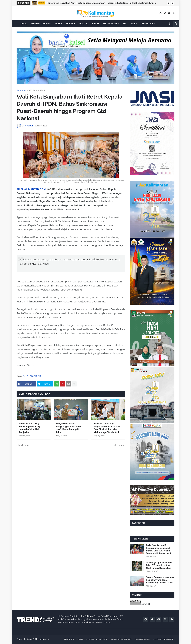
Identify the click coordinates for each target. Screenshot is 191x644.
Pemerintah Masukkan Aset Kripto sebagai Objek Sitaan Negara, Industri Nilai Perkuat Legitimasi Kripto (101, 3)
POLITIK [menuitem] (84, 24)
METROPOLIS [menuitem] (110, 24)
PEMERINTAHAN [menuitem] (40, 24)
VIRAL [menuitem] (24, 24)
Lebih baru (23, 445)
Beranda (21, 90)
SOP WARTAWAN (142, 639)
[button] (168, 3)
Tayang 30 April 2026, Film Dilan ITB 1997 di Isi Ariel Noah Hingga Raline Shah (159, 565)
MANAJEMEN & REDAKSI (121, 639)
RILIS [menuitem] (57, 24)
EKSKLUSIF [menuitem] (147, 24)
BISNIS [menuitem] (95, 24)
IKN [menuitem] (125, 24)
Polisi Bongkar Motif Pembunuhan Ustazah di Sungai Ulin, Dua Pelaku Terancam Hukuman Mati (158, 549)
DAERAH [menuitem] (71, 24)
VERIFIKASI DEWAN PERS (164, 639)
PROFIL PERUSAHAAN (73, 639)
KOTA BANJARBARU (37, 90)
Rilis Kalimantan (42, 639)
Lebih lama (118, 445)
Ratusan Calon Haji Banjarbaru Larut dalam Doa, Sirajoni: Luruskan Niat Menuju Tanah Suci (107, 428)
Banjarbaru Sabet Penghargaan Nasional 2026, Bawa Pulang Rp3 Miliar (69, 428)
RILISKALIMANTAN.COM (31, 189)
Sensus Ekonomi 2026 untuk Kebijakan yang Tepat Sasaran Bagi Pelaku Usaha (160, 580)
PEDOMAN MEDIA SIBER (97, 639)
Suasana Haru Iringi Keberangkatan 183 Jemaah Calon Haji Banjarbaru (30, 428)
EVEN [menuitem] (134, 24)
